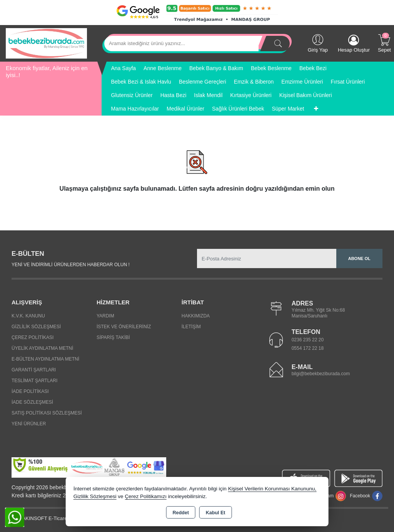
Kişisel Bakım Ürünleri (306, 95)
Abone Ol (359, 258)
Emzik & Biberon (254, 82)
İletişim (191, 327)
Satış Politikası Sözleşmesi (47, 413)
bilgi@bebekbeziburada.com (321, 374)
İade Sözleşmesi (32, 402)
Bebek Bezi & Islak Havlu (141, 82)
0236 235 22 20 (308, 340)
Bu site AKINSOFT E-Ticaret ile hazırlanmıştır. (57, 518)
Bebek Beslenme (271, 68)
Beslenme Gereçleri (203, 82)
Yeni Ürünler (29, 424)
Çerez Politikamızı (146, 496)
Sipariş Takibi (113, 337)
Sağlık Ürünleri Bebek (238, 109)
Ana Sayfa (124, 68)
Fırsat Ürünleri (348, 82)
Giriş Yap (318, 43)
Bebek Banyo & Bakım (216, 68)
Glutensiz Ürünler (132, 95)
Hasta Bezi (174, 95)
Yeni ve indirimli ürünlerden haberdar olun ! (71, 265)
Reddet (180, 513)
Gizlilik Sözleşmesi (36, 327)
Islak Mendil (208, 95)
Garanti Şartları (34, 370)
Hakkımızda (196, 316)
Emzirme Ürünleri (302, 82)
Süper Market (288, 109)
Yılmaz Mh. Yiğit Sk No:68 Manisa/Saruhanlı (318, 313)
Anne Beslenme (163, 68)
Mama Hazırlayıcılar (135, 109)
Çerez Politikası (33, 337)
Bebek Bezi (313, 68)
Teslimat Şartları (34, 381)
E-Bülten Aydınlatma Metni (45, 359)
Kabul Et (216, 513)
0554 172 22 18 (308, 348)
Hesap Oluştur (354, 44)
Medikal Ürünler (185, 109)
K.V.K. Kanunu (28, 316)
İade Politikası (30, 391)
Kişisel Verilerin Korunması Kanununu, (272, 489)
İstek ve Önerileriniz (124, 327)
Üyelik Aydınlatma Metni (42, 348)
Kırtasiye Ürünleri (251, 95)
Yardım (105, 316)
